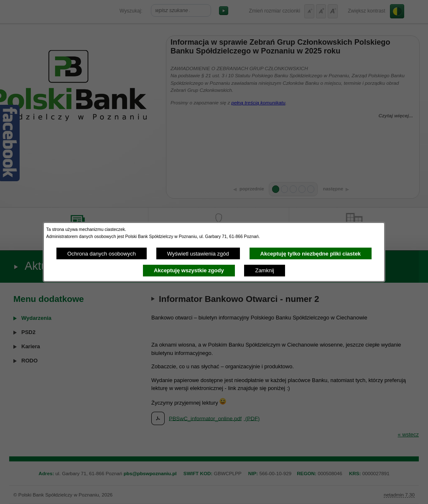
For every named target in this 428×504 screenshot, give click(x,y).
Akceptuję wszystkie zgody (189, 270)
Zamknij (265, 270)
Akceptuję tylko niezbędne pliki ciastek (311, 254)
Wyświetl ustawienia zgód (198, 254)
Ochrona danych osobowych (102, 254)
